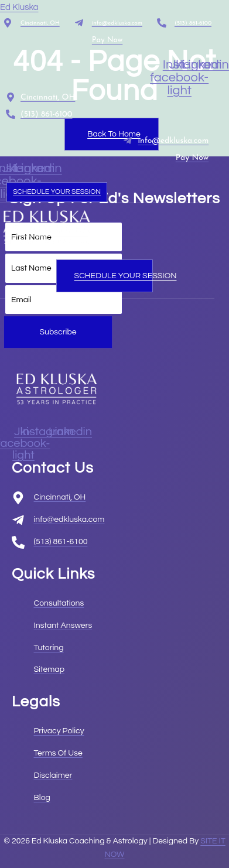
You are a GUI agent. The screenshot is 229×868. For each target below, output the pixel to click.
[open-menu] (101, 255)
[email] (64, 300)
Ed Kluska (19, 7)
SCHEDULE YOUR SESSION (57, 192)
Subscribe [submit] (58, 332)
